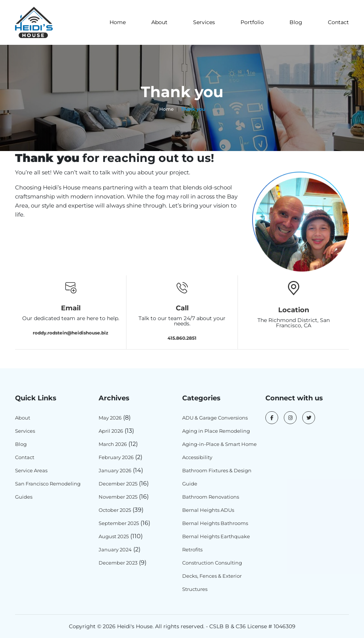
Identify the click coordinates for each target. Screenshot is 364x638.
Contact (338, 22)
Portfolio (252, 22)
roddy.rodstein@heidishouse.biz (71, 332)
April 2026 (111, 431)
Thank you (193, 109)
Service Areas (31, 470)
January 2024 (115, 549)
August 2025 (114, 536)
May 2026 (110, 418)
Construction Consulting (212, 563)
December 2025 (118, 484)
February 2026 (116, 457)
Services (204, 22)
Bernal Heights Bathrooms (215, 523)
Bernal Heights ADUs (208, 510)
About (159, 22)
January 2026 (115, 470)
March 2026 (113, 444)
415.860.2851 (182, 338)
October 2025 (115, 510)
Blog (296, 22)
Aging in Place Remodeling (216, 431)
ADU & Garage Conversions (215, 418)
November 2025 (118, 497)
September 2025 (119, 523)
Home (118, 22)
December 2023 (118, 563)
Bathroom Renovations (211, 497)
